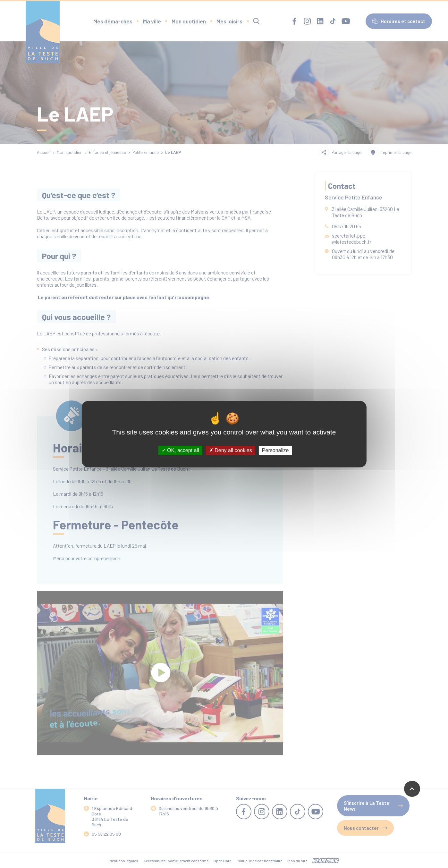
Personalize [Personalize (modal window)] (275, 450)
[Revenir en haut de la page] (412, 789)
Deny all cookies (231, 450)
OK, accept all (180, 450)
